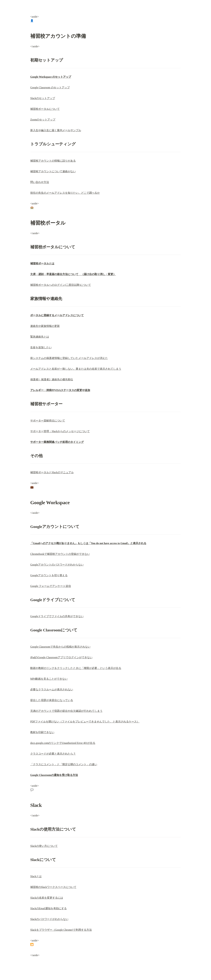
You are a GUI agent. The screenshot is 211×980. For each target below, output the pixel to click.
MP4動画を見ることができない (49, 679)
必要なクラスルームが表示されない (52, 689)
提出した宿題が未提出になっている (52, 700)
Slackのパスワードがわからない (49, 919)
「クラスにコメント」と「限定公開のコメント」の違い (64, 764)
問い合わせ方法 (40, 182)
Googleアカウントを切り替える (49, 575)
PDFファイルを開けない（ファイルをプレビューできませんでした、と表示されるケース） (85, 722)
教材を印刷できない (42, 732)
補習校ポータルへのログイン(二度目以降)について (61, 285)
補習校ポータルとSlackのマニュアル (52, 472)
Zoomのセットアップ (43, 120)
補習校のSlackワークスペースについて (53, 887)
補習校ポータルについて (45, 109)
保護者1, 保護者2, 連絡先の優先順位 (52, 379)
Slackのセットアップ (43, 98)
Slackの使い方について (44, 846)
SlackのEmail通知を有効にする (48, 908)
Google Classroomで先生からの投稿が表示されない (60, 647)
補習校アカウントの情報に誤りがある (53, 161)
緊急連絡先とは (40, 337)
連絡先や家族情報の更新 (45, 326)
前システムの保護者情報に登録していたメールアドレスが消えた (69, 358)
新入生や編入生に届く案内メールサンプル (56, 130)
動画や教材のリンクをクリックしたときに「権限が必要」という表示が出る (76, 668)
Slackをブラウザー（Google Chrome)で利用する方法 (61, 930)
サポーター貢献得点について (48, 421)
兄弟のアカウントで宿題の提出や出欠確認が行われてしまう (66, 711)
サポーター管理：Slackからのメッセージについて (60, 431)
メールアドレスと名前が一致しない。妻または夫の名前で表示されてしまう (76, 369)
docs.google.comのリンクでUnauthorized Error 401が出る (63, 743)
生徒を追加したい (41, 347)
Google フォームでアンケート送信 (51, 586)
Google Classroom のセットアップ (50, 87)
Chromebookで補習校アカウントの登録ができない (60, 554)
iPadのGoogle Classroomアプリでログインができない (61, 657)
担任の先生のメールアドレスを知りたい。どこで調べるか (65, 193)
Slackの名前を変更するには (47, 898)
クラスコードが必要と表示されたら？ (53, 754)
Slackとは (36, 876)
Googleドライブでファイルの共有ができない (57, 616)
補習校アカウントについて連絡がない (53, 171)
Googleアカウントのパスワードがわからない (57, 565)
